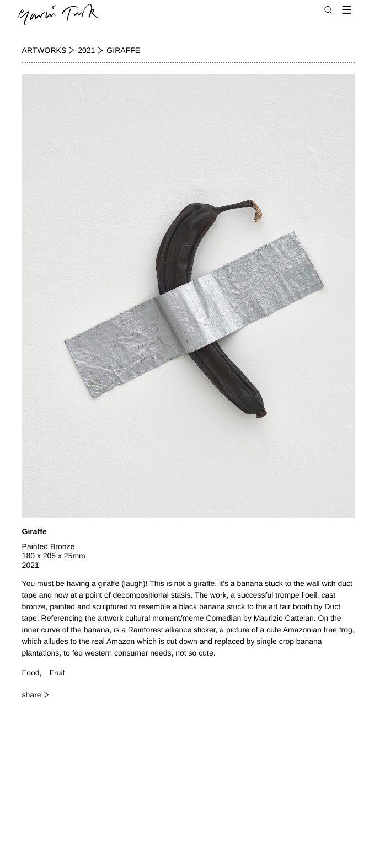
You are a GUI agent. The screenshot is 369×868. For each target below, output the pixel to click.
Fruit (57, 673)
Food (31, 673)
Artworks (44, 50)
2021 (86, 50)
